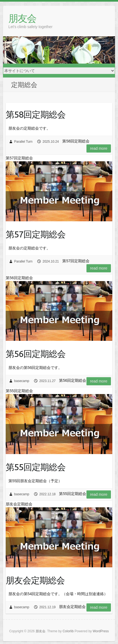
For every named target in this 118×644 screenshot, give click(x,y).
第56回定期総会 (36, 354)
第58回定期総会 (36, 114)
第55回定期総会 (36, 467)
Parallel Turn (23, 142)
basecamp (22, 381)
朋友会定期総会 (35, 580)
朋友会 (22, 18)
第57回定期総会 (36, 234)
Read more (99, 148)
